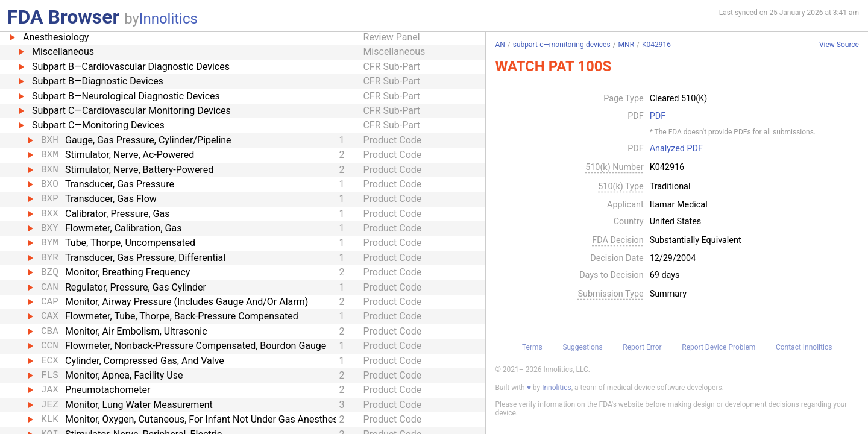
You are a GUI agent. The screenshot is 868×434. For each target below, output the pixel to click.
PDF (658, 116)
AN (500, 45)
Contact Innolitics (804, 347)
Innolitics (168, 19)
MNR (626, 45)
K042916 (656, 45)
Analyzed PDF (676, 149)
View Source (839, 45)
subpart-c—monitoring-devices (562, 45)
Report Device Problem (719, 347)
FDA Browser (63, 17)
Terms (532, 347)
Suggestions (582, 347)
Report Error (642, 347)
